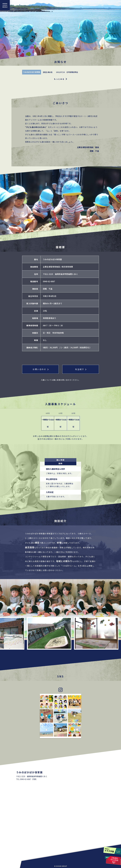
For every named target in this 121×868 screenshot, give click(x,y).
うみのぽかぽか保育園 (32, 72)
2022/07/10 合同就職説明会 (67, 72)
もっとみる (59, 79)
